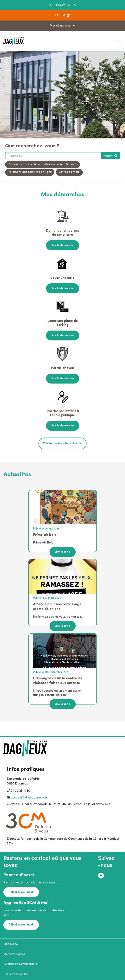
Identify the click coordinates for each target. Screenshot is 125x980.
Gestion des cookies (16, 974)
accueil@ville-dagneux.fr (29, 798)
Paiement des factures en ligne (30, 172)
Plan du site (11, 944)
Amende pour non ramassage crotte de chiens (57, 607)
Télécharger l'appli (21, 892)
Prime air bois (45, 535)
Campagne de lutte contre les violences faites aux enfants (58, 681)
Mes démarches (60, 26)
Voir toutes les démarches (60, 444)
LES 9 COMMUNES (61, 5)
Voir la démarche (63, 245)
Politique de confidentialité (20, 964)
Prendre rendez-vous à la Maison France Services (43, 164)
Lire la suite (63, 552)
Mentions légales (14, 954)
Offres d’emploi (69, 172)
